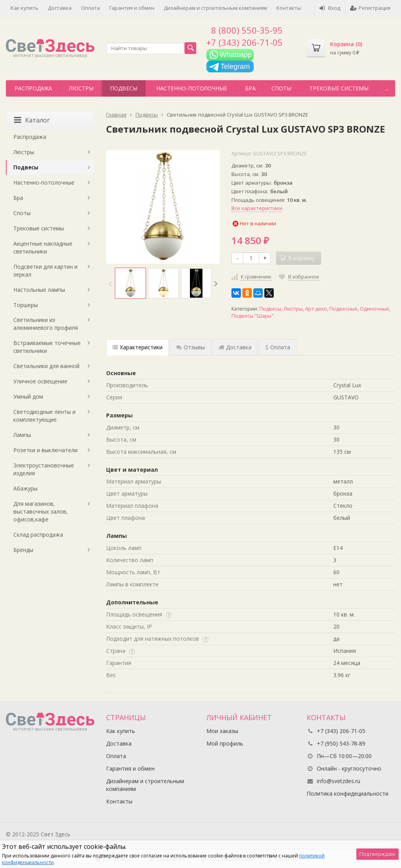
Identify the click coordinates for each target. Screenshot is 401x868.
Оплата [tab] (278, 347)
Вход (330, 8)
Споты (281, 88)
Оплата (90, 8)
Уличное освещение (40, 381)
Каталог (32, 120)
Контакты (289, 8)
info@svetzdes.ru (339, 781)
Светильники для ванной (46, 366)
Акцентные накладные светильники (43, 247)
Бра (250, 88)
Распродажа (33, 88)
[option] (130, 283)
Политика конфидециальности (348, 793)
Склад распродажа (38, 535)
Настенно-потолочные (192, 88)
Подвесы (124, 88)
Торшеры (26, 305)
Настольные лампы (39, 290)
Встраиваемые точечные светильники (47, 347)
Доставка (60, 8)
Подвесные (343, 309)
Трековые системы (339, 88)
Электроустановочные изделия (44, 469)
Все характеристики (257, 208)
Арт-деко (316, 309)
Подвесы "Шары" (253, 316)
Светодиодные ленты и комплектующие (44, 416)
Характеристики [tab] (137, 347)
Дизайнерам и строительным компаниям (215, 8)
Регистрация (370, 8)
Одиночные (375, 309)
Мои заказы (222, 731)
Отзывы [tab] (191, 347)
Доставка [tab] (235, 347)
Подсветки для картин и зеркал (45, 270)
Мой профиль (225, 743)
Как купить (24, 8)
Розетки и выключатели (45, 450)
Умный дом (28, 396)
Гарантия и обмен (132, 8)
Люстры (81, 88)
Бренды (23, 550)
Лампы (22, 435)
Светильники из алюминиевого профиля (46, 324)
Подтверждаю (378, 854)
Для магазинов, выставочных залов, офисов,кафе (41, 511)
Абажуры (25, 488)
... (387, 88)
